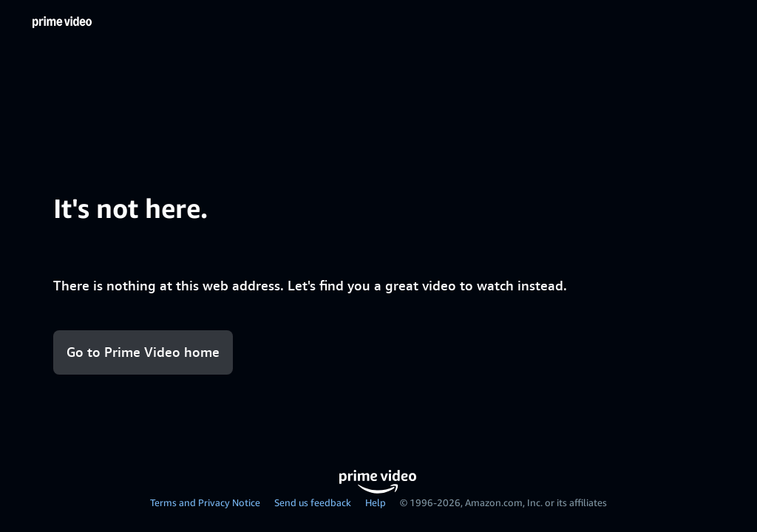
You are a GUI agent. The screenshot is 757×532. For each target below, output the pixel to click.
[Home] (62, 22)
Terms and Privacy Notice (205, 502)
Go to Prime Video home (143, 352)
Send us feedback (313, 502)
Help (376, 502)
